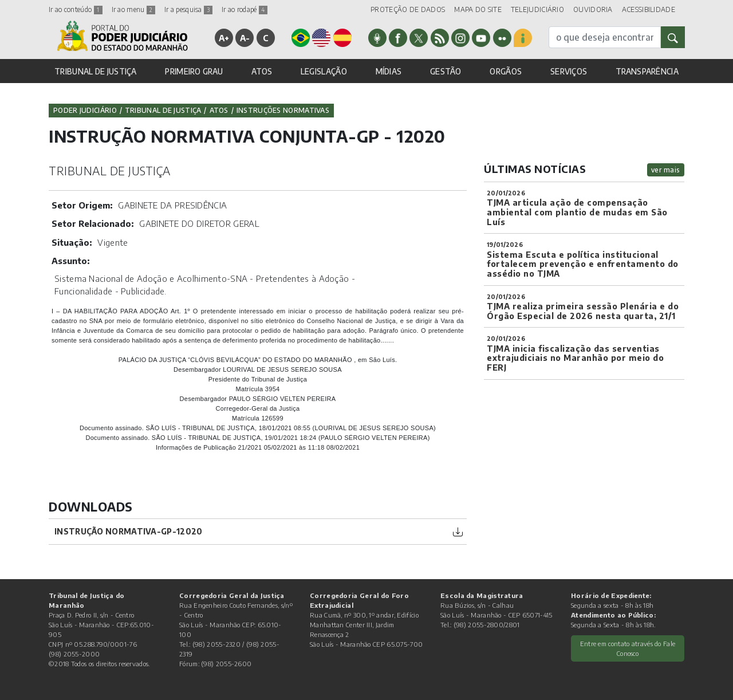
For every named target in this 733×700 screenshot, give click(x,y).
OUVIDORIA (593, 9)
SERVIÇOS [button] (569, 71)
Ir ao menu (133, 9)
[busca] (605, 37)
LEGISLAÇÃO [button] (324, 71)
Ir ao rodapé (245, 9)
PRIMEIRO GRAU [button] (194, 71)
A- (245, 38)
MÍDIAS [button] (389, 71)
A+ (224, 38)
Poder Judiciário (85, 110)
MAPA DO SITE (478, 9)
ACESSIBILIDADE (649, 9)
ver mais (666, 170)
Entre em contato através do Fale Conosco (628, 648)
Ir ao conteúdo (76, 9)
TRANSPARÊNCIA (647, 71)
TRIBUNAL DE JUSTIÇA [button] (96, 71)
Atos (219, 110)
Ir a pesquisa (188, 9)
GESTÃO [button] (446, 71)
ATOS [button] (262, 71)
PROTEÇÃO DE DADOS (408, 9)
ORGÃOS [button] (506, 71)
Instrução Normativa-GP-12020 (128, 531)
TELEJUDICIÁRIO (537, 9)
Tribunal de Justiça (163, 110)
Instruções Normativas (283, 110)
